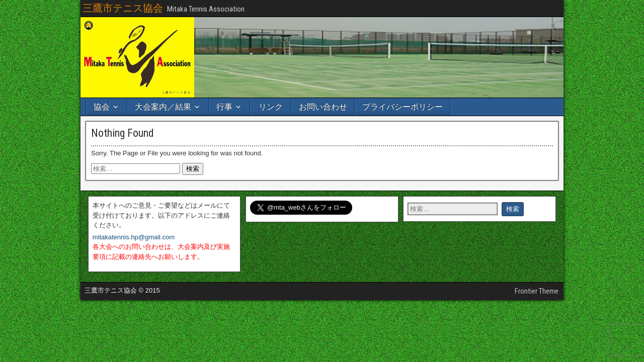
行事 (224, 107)
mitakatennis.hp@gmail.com (134, 237)
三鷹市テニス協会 (123, 8)
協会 (102, 107)
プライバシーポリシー (403, 107)
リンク (271, 107)
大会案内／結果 (163, 107)
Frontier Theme (537, 291)
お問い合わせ (323, 107)
